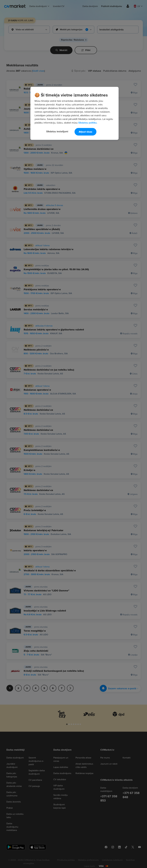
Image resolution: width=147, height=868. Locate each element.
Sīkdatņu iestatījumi (57, 131)
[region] (74, 113)
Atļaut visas (85, 132)
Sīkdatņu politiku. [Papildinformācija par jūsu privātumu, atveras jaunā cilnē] (88, 123)
